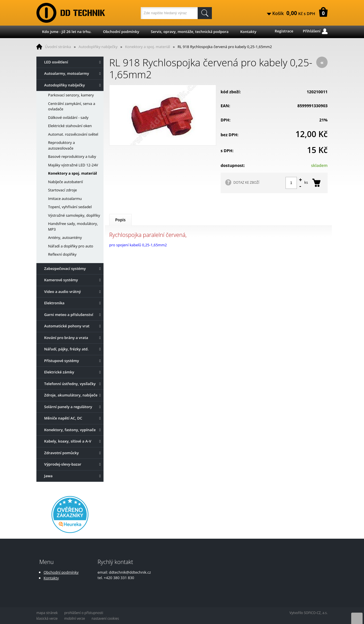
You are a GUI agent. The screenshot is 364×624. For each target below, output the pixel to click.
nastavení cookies (105, 618)
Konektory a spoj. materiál (148, 47)
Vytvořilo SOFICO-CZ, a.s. (309, 613)
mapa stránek (47, 613)
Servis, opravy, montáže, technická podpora (190, 32)
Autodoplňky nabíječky (98, 47)
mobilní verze (75, 618)
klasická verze (47, 618)
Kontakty (248, 32)
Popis (120, 220)
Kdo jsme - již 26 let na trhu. (67, 32)
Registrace (284, 31)
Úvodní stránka (58, 47)
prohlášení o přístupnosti (84, 613)
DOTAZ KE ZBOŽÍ (246, 182)
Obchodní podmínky (121, 32)
